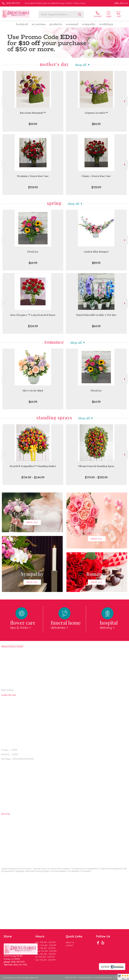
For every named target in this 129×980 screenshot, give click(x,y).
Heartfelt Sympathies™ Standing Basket (33, 466)
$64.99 (33, 263)
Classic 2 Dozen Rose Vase (96, 176)
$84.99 (96, 124)
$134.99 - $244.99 (33, 477)
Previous (4, 101)
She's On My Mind (33, 391)
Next (125, 101)
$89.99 (96, 263)
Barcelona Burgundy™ (33, 113)
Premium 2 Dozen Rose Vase (33, 176)
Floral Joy (33, 252)
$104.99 (33, 326)
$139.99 (96, 187)
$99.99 (33, 124)
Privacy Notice (85, 977)
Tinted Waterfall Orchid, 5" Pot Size (96, 315)
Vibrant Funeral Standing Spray (96, 466)
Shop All (81, 65)
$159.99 (33, 187)
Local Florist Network (103, 977)
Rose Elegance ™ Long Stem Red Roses (33, 315)
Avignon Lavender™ (96, 113)
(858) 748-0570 (13, 3)
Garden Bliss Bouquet (96, 252)
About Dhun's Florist (12, 646)
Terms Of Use (70, 977)
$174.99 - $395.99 (96, 477)
